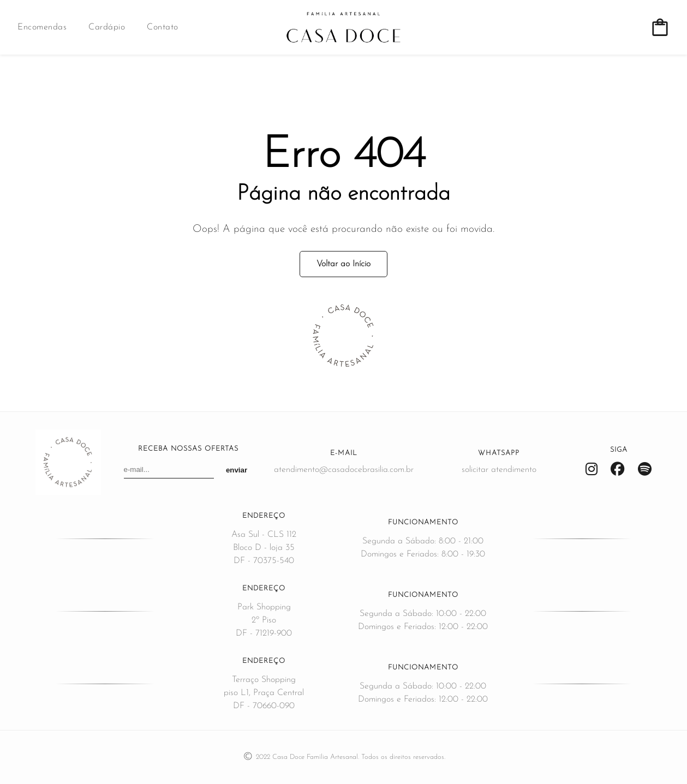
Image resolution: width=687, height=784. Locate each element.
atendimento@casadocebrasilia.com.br (344, 470)
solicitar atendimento (499, 470)
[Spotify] (645, 470)
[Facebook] (618, 470)
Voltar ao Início (343, 264)
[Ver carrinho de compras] (660, 28)
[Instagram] (592, 470)
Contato (163, 27)
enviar (237, 470)
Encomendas (42, 27)
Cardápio (107, 27)
